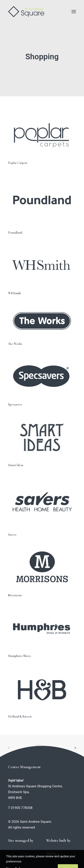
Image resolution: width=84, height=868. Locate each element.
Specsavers (15, 404)
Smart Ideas (16, 465)
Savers (12, 535)
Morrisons (15, 595)
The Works (15, 344)
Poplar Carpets (18, 163)
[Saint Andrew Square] (26, 12)
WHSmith (14, 293)
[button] (74, 12)
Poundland (15, 233)
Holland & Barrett (20, 717)
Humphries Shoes (19, 656)
